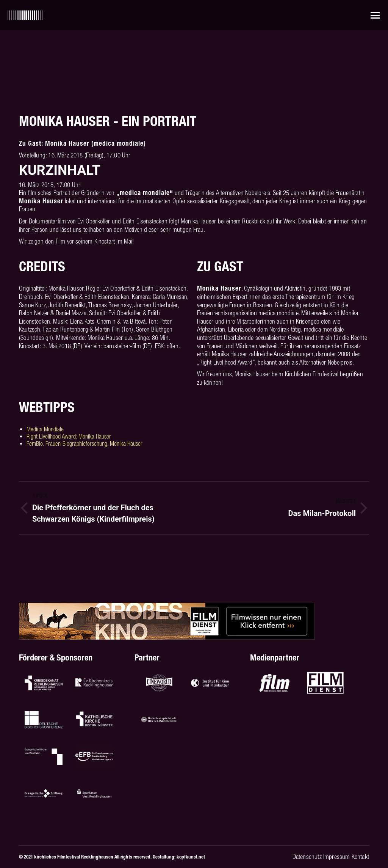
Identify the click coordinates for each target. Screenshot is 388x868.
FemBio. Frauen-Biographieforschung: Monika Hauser (84, 443)
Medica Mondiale (45, 429)
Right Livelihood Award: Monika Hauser (69, 436)
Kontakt (360, 857)
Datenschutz (307, 857)
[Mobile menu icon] (375, 15)
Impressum (337, 857)
